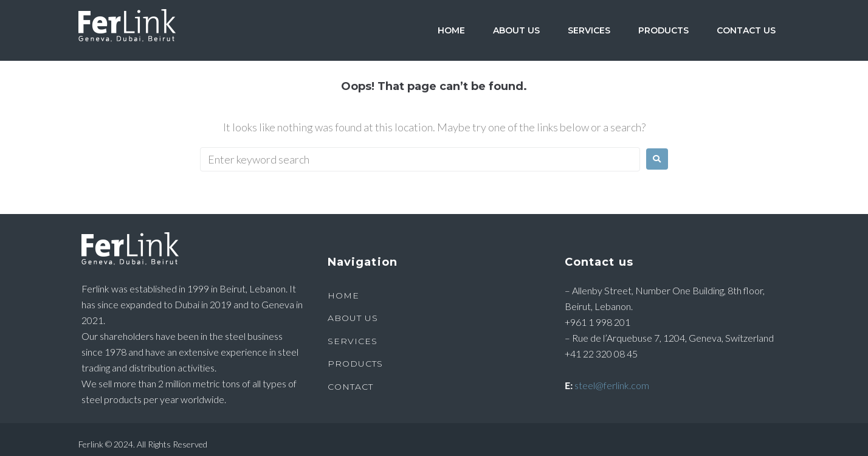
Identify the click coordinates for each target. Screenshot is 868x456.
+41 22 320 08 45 (601, 354)
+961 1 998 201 (598, 322)
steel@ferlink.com (612, 385)
